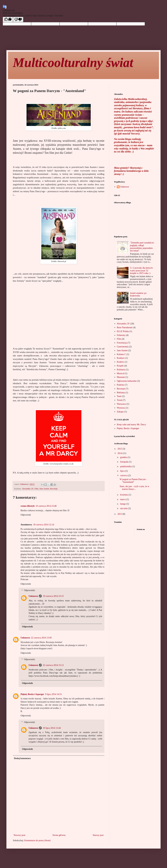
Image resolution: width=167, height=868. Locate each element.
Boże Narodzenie (125, 327)
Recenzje (54, 489)
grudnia (124, 457)
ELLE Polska (123, 331)
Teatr (119, 396)
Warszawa (121, 404)
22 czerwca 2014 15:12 (53, 665)
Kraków (121, 362)
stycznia (124, 508)
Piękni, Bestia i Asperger (32, 694)
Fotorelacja (122, 343)
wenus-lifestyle (28, 506)
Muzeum (121, 377)
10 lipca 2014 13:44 (52, 728)
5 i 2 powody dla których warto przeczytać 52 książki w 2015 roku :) (141, 271)
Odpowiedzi (29, 590)
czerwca (124, 475)
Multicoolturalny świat (73, 62)
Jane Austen (44, 489)
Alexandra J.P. (28, 489)
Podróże (121, 385)
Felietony (121, 335)
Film (36, 489)
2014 (120, 453)
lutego (123, 504)
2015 (120, 449)
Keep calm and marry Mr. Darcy (132, 425)
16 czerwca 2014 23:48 (46, 506)
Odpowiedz (26, 515)
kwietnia (124, 495)
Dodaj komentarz (22, 758)
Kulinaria (121, 370)
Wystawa (121, 408)
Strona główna (59, 835)
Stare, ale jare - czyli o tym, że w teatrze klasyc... (134, 488)
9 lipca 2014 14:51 (54, 694)
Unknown (33, 596)
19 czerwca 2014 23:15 (53, 596)
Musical (121, 373)
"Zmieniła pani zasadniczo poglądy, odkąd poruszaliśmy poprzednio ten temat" (142, 247)
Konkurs (121, 358)
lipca (123, 471)
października (126, 466)
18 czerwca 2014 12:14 (44, 525)
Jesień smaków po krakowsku (138, 294)
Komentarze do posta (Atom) (37, 840)
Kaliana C (121, 354)
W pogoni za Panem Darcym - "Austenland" (133, 481)
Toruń (120, 400)
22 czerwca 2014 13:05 (41, 638)
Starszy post (98, 835)
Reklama (121, 393)
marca (123, 499)
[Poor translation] (18, 20)
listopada (124, 462)
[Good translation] (8, 20)
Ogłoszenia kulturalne (127, 381)
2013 (120, 514)
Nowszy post (20, 835)
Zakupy (120, 412)
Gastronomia (123, 347)
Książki (120, 366)
